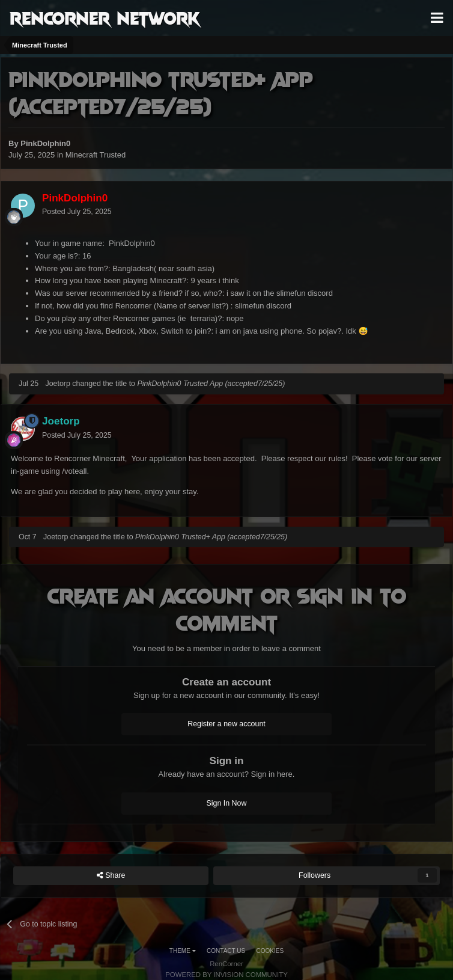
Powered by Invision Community (227, 975)
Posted (77, 212)
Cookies (270, 951)
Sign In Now (227, 803)
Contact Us (226, 951)
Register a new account (227, 724)
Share (111, 876)
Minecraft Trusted (96, 155)
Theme (183, 951)
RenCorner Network (105, 17)
